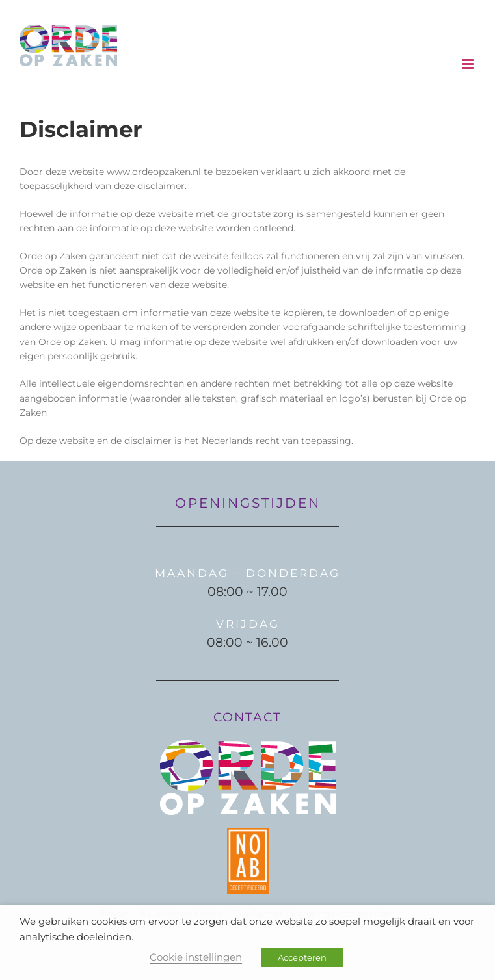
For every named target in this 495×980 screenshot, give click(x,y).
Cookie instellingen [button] (196, 957)
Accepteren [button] (302, 957)
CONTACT (247, 717)
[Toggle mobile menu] (469, 64)
